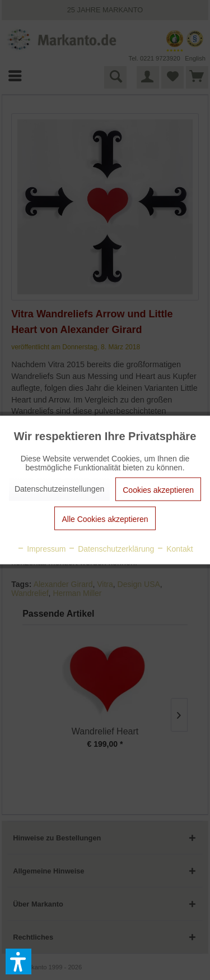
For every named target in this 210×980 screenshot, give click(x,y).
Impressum (41, 549)
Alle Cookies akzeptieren (105, 519)
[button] (18, 961)
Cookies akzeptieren (158, 490)
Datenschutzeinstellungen (59, 489)
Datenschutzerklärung (111, 549)
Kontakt (174, 549)
